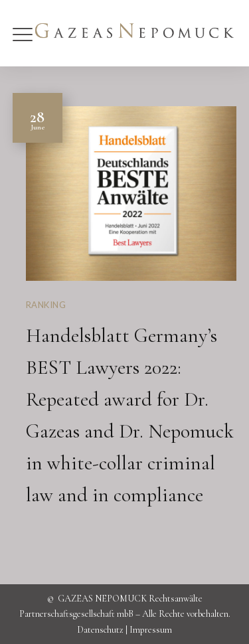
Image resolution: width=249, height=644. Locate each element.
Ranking (46, 305)
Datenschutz (100, 630)
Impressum (151, 630)
